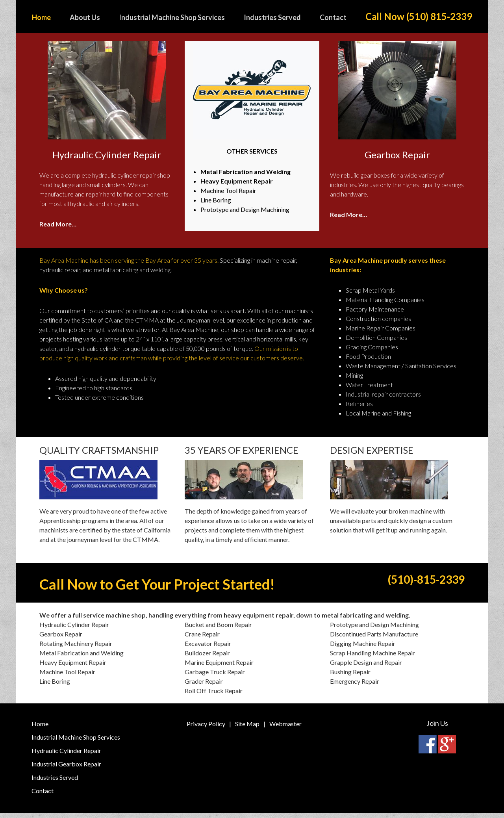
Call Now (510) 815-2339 (419, 16)
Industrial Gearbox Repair (66, 769)
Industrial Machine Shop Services (76, 742)
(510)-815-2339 (397, 585)
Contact (43, 795)
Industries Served (55, 782)
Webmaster (285, 728)
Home (40, 728)
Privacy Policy (206, 728)
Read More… (58, 224)
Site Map (247, 728)
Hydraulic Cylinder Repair (66, 755)
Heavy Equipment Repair (237, 181)
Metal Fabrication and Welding (246, 172)
